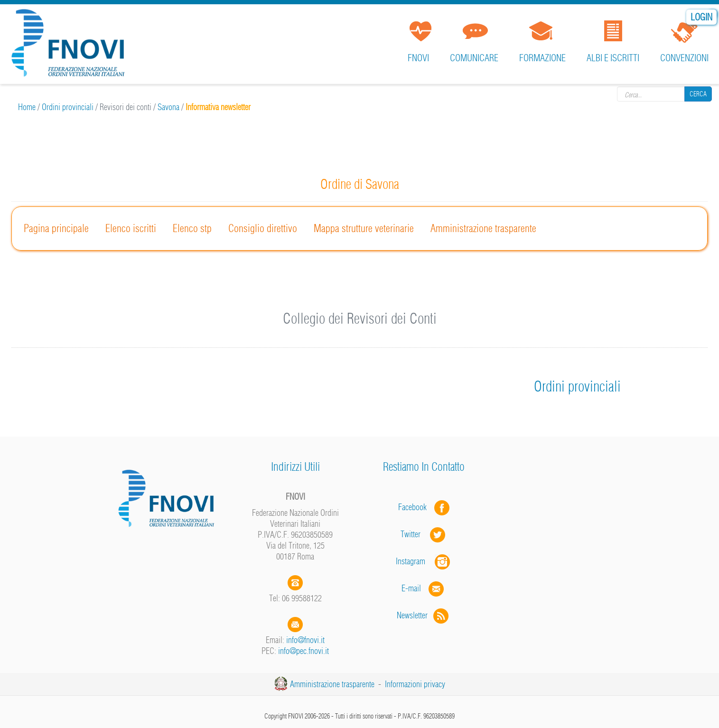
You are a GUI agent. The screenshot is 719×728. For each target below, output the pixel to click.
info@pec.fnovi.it (303, 651)
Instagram (424, 561)
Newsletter (424, 615)
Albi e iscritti (613, 58)
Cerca (698, 94)
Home (27, 107)
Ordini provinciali (68, 107)
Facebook (415, 507)
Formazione (542, 58)
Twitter (424, 534)
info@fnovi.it (305, 640)
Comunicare (474, 58)
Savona (168, 107)
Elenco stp (192, 228)
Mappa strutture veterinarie (364, 228)
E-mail (411, 588)
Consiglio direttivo (263, 228)
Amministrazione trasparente (483, 228)
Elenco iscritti (131, 228)
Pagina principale (56, 228)
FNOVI (418, 58)
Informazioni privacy (415, 684)
